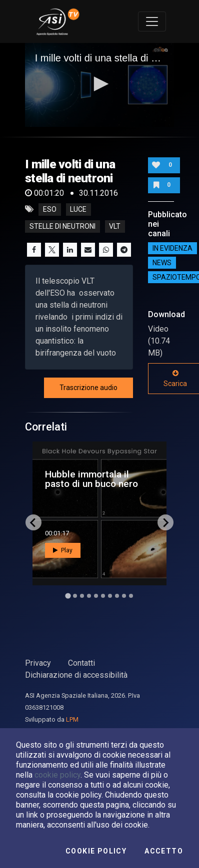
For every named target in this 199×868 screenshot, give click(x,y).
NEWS (162, 263)
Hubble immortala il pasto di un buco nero (91, 479)
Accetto (164, 851)
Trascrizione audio (88, 388)
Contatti (81, 663)
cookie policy (57, 775)
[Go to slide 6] (103, 596)
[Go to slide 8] (117, 596)
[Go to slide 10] (131, 596)
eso (50, 209)
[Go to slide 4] (89, 596)
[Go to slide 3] (82, 596)
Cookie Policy (96, 851)
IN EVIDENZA (172, 248)
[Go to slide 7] (110, 596)
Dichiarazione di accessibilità (76, 675)
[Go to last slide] (33, 522)
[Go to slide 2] (75, 596)
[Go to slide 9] (124, 596)
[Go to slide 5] (96, 596)
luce (78, 209)
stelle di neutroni (62, 226)
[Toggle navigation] (152, 21)
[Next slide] (165, 522)
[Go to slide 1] (68, 596)
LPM (72, 719)
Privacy (38, 663)
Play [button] (63, 550)
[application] (100, 85)
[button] (99, 84)
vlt (115, 226)
